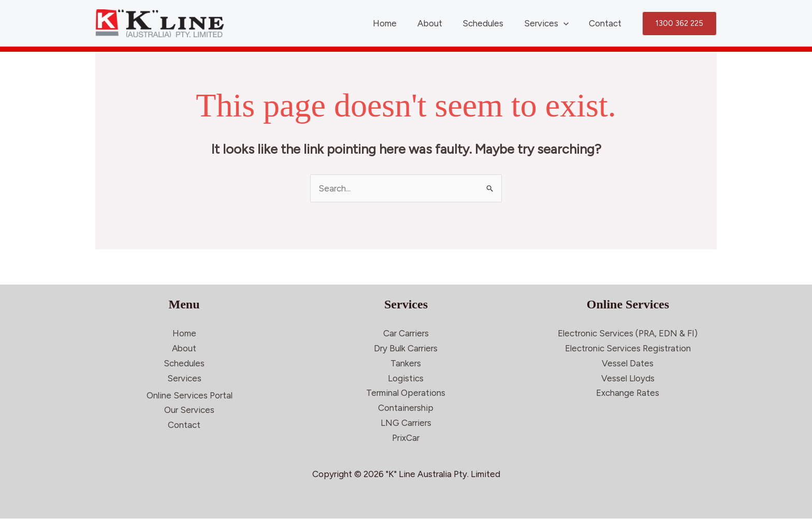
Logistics (406, 378)
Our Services (189, 410)
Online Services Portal (190, 395)
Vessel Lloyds (628, 378)
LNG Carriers (406, 423)
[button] (679, 24)
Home (398, 23)
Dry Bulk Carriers (406, 348)
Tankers (406, 363)
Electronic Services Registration (628, 348)
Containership (406, 408)
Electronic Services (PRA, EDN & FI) (628, 333)
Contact (607, 23)
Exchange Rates (628, 393)
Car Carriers (406, 333)
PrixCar (406, 438)
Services (550, 23)
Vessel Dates (628, 363)
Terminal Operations (406, 393)
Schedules (490, 23)
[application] (568, 23)
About (440, 23)
